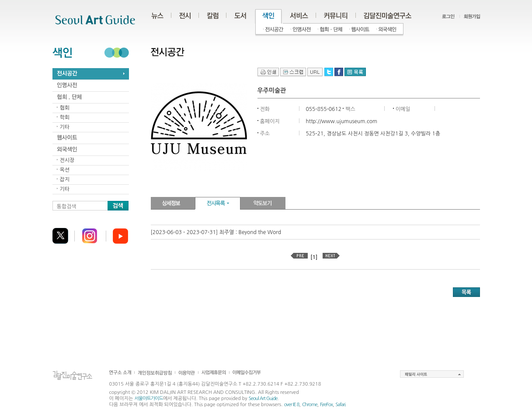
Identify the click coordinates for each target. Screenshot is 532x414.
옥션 (65, 170)
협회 (65, 108)
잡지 (65, 179)
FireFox (326, 405)
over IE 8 (292, 405)
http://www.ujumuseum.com (342, 121)
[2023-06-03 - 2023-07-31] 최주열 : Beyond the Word (216, 232)
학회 (65, 117)
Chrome (310, 405)
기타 (65, 127)
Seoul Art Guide (263, 398)
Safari (340, 405)
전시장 (67, 160)
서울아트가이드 (148, 398)
